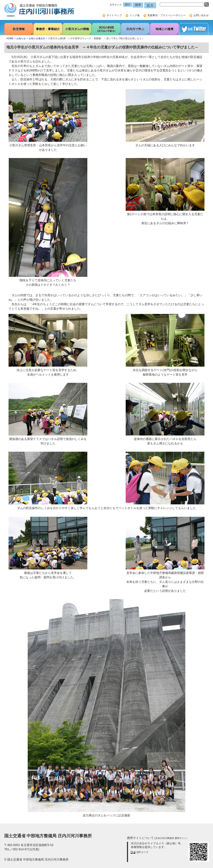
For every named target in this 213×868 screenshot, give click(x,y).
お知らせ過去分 (37, 38)
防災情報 (19, 29)
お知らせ (21, 38)
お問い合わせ (201, 15)
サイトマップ (114, 15)
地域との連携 (164, 29)
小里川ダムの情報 (77, 29)
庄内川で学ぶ (135, 29)
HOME (10, 38)
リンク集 (135, 15)
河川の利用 (106, 29)
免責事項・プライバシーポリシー (167, 15)
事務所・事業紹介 (48, 29)
